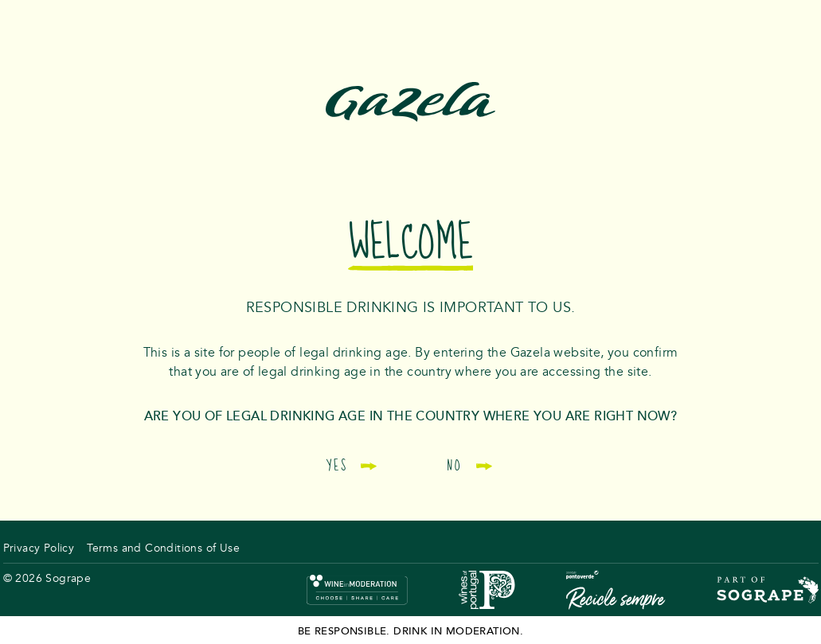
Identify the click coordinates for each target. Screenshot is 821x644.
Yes (352, 466)
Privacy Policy (39, 548)
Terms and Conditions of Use (163, 548)
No (469, 466)
